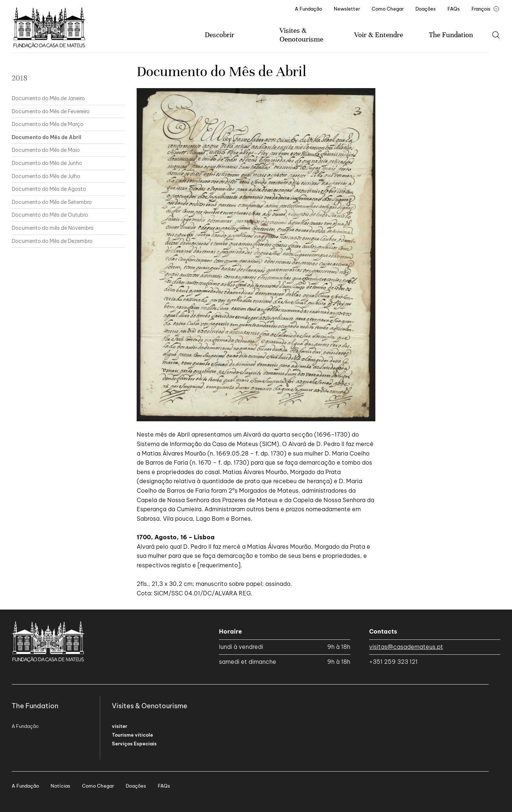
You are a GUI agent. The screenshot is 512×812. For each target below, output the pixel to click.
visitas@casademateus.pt (406, 647)
